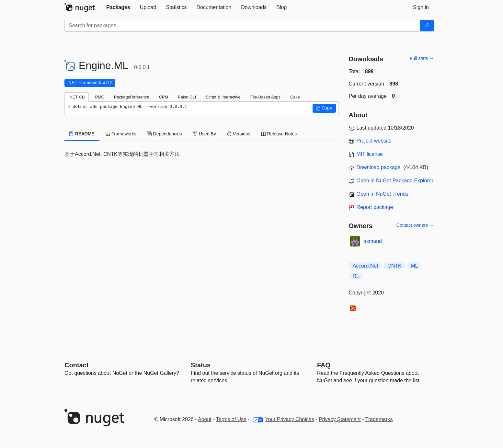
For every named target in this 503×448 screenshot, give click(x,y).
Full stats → (422, 58)
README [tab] (82, 134)
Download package (379, 167)
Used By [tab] (205, 134)
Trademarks (379, 419)
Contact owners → (415, 225)
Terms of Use (231, 419)
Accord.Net (366, 266)
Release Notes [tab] (279, 134)
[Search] (427, 26)
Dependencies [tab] (165, 134)
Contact (76, 365)
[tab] (118, 7)
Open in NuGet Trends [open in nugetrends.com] (383, 194)
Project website (374, 141)
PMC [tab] (99, 97)
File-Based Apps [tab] (265, 97)
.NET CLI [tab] (77, 97)
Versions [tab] (239, 134)
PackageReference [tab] (132, 97)
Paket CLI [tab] (187, 97)
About (205, 419)
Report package (375, 207)
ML (414, 266)
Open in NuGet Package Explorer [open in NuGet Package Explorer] (395, 181)
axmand (373, 241)
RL (356, 276)
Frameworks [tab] (121, 134)
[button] (324, 108)
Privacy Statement (340, 419)
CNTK (394, 266)
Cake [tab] (295, 97)
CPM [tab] (164, 97)
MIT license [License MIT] (370, 154)
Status (201, 365)
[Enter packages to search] (242, 26)
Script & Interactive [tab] (223, 97)
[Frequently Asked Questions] (324, 365)
